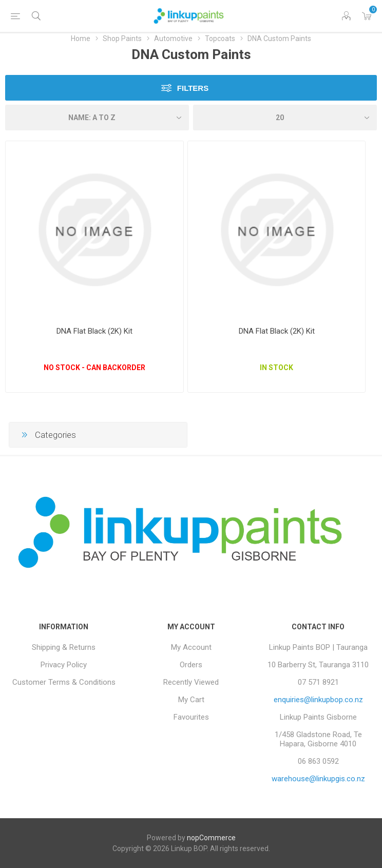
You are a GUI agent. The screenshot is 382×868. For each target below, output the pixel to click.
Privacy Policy (64, 665)
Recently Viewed (191, 682)
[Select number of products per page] (285, 118)
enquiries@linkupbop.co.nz (318, 700)
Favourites (191, 717)
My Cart (191, 700)
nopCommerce (211, 838)
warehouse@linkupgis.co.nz (318, 779)
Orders (191, 665)
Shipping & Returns (64, 647)
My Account (191, 647)
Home (81, 38)
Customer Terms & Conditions (64, 682)
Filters (193, 88)
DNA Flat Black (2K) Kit (94, 331)
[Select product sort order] (97, 118)
